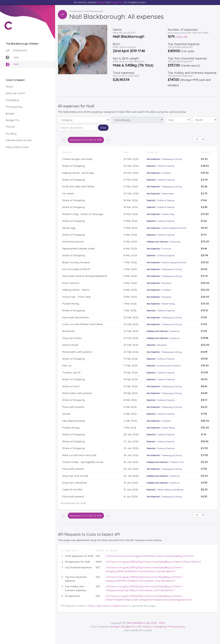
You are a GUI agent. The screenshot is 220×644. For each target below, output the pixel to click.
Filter (103, 128)
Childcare (167, 173)
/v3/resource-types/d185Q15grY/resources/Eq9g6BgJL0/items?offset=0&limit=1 (153, 562)
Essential (151, 166)
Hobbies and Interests (157, 242)
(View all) (181, 37)
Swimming (175, 242)
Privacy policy (14, 107)
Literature (175, 331)
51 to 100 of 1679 (86, 140)
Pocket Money (169, 304)
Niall (12, 64)
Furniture (167, 249)
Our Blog (11, 133)
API (139, 626)
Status (147, 626)
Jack (12, 58)
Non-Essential (153, 159)
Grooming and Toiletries (169, 366)
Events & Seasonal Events (174, 228)
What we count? (15, 93)
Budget (101, 2)
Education (167, 283)
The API (10, 127)
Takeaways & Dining (172, 159)
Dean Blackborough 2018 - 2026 (145, 623)
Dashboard (16, 51)
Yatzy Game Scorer (17, 147)
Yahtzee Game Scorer (19, 140)
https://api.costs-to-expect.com (107, 606)
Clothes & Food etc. (166, 166)
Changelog (12, 100)
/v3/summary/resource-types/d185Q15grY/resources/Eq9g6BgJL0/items (150, 556)
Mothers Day (168, 214)
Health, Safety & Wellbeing (170, 490)
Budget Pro (116, 2)
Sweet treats (168, 194)
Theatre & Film (177, 462)
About (9, 86)
